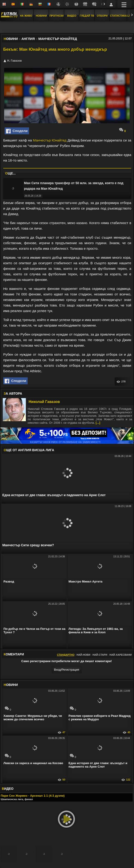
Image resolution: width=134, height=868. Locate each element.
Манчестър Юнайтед (50, 140)
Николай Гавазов (44, 402)
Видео (72, 16)
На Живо (26, 16)
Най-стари (100, 655)
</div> (67, 27)
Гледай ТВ (87, 16)
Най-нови (83, 655)
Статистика (118, 16)
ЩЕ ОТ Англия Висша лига (29, 450)
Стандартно (66, 655)
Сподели (17, 131)
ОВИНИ (11, 685)
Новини (41, 16)
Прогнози (56, 16)
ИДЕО (8, 789)
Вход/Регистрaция (67, 670)
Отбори (102, 16)
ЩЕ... (10, 173)
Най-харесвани (121, 655)
